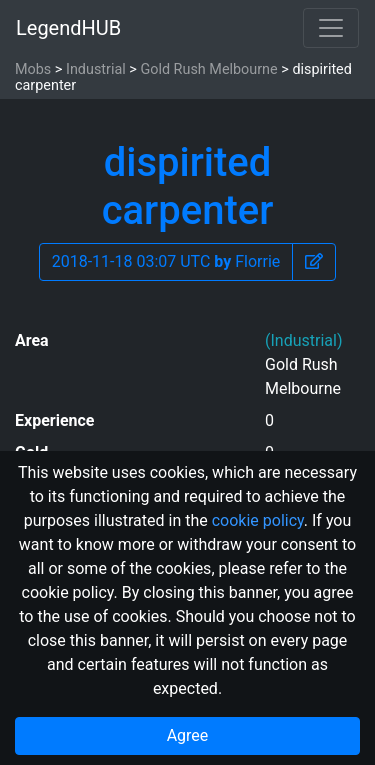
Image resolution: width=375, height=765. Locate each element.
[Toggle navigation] (331, 28)
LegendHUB (68, 28)
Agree (188, 735)
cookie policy (258, 520)
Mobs (33, 69)
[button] (314, 262)
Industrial (96, 69)
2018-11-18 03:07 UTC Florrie (166, 261)
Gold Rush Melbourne (208, 69)
